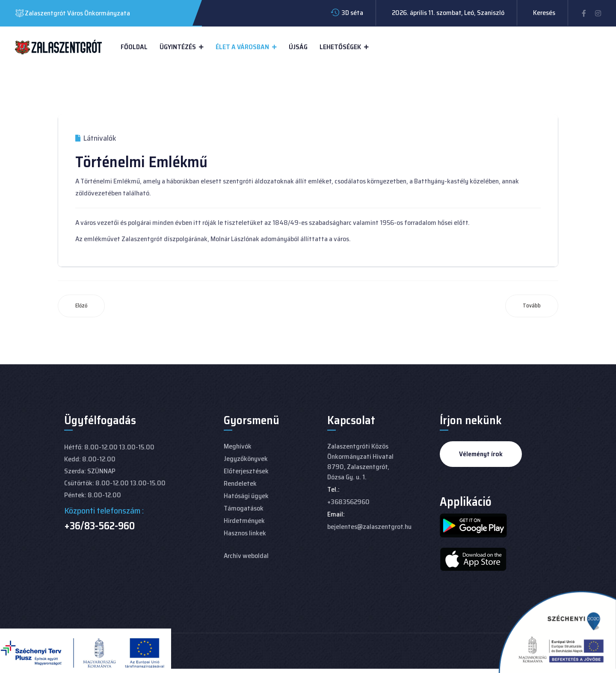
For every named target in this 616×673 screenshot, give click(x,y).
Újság (298, 47)
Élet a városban (242, 47)
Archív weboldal (246, 556)
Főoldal (134, 47)
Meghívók (238, 446)
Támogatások (244, 508)
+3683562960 (348, 502)
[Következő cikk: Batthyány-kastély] (532, 306)
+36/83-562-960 (99, 526)
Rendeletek (240, 483)
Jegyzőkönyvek (246, 459)
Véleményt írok (481, 454)
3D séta (352, 13)
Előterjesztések (246, 471)
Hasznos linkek (245, 533)
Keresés (544, 13)
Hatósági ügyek (246, 496)
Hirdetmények (244, 521)
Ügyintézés (178, 47)
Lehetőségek (340, 47)
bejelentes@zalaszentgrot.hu (369, 527)
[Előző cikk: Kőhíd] (81, 306)
